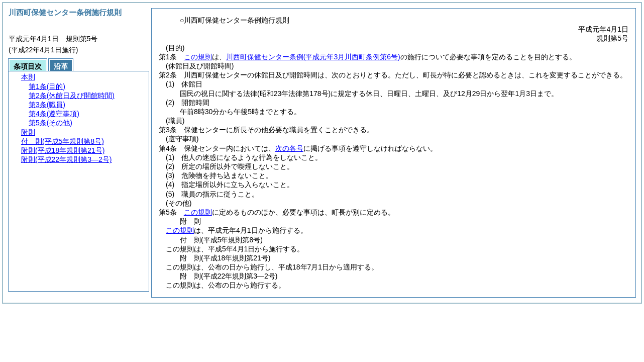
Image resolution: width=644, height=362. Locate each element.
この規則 (198, 57)
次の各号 (289, 148)
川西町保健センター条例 (313, 57)
